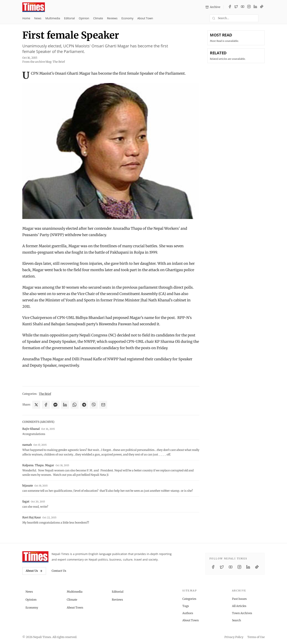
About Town (145, 18)
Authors (188, 613)
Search (236, 620)
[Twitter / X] (236, 7)
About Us (34, 571)
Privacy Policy (234, 637)
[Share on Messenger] (55, 405)
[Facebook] (230, 7)
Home (26, 18)
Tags (186, 606)
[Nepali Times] (35, 557)
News (38, 18)
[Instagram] (249, 7)
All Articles (239, 606)
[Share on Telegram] (84, 405)
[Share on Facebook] (46, 405)
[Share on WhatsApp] (75, 405)
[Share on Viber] (94, 405)
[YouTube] (243, 7)
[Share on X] (36, 405)
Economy (127, 18)
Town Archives (242, 613)
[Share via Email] (103, 405)
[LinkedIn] (255, 7)
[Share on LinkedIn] (65, 405)
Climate (98, 18)
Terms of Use (256, 637)
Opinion (84, 18)
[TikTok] (262, 7)
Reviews (112, 18)
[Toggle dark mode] (263, 18)
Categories (189, 599)
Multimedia (53, 18)
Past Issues (239, 599)
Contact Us (59, 571)
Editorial (69, 18)
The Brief (45, 394)
